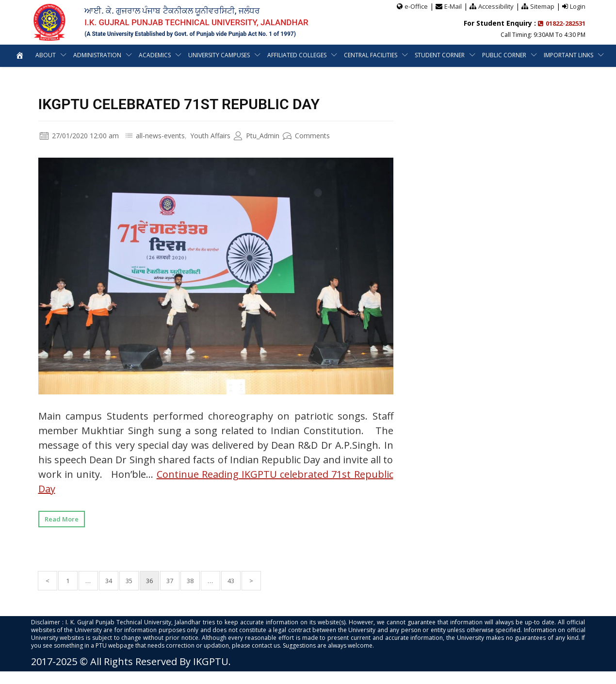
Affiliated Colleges (297, 55)
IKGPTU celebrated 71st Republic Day (179, 104)
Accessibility (496, 6)
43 (231, 581)
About (46, 55)
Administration (97, 55)
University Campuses (219, 55)
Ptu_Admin (257, 136)
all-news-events (160, 136)
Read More (62, 519)
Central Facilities (371, 55)
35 (129, 581)
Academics (155, 55)
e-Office (416, 6)
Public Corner (504, 55)
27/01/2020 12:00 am (79, 136)
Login (578, 6)
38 (190, 581)
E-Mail (453, 6)
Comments (306, 136)
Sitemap (542, 6)
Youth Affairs (210, 136)
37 (170, 581)
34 (109, 581)
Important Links (568, 55)
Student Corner (440, 55)
